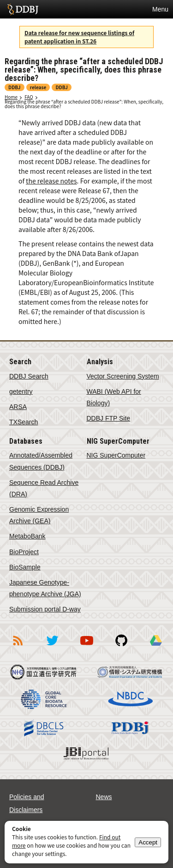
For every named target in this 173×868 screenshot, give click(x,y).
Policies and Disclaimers (27, 803)
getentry (21, 391)
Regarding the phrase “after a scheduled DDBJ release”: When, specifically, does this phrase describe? (84, 104)
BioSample (25, 567)
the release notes (51, 181)
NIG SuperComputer (116, 455)
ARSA (18, 407)
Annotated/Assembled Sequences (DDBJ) (41, 461)
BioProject (24, 552)
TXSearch (24, 422)
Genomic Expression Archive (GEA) (39, 515)
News (104, 797)
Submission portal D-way (45, 609)
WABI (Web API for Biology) (114, 397)
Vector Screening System (123, 376)
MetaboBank (27, 536)
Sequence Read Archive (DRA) (44, 488)
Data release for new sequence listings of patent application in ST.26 (79, 37)
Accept (148, 842)
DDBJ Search (29, 376)
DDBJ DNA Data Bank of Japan (23, 9)
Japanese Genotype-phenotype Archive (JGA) (45, 588)
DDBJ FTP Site (109, 418)
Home (11, 97)
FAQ (29, 97)
